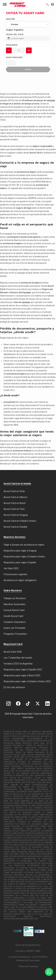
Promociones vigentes (15, 574)
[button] (9, 50)
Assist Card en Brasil (15, 503)
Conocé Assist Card (14, 610)
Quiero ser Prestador (15, 628)
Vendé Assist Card (13, 616)
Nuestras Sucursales (14, 604)
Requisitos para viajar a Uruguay (20, 551)
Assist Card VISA (13, 652)
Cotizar (28, 69)
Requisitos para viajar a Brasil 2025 (22, 675)
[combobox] (28, 24)
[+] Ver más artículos (14, 687)
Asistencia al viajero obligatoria (20, 580)
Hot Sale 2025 (11, 568)
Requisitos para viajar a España (20, 562)
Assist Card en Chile (14, 491)
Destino (10, 19)
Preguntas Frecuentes (15, 634)
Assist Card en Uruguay (16, 515)
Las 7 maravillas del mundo (18, 658)
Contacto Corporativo (15, 622)
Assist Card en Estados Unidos (20, 521)
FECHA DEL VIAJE (15, 34)
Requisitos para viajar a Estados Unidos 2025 (27, 681)
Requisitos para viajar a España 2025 (23, 670)
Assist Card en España (15, 527)
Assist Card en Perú (14, 509)
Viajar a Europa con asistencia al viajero (24, 545)
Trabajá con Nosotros (15, 598)
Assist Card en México (15, 497)
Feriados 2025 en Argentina (18, 664)
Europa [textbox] (14, 24)
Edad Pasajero (14, 57)
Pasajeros (12, 45)
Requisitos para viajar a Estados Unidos (24, 557)
